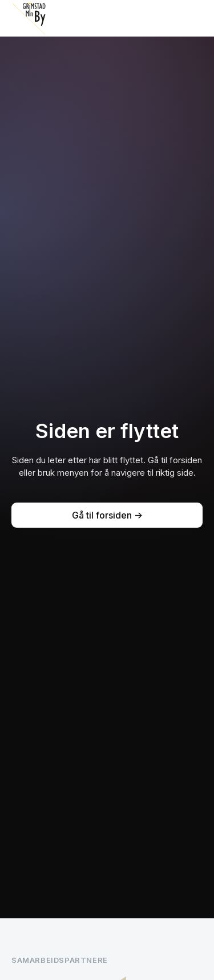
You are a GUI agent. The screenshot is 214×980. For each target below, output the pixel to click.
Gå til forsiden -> (107, 515)
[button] (193, 18)
